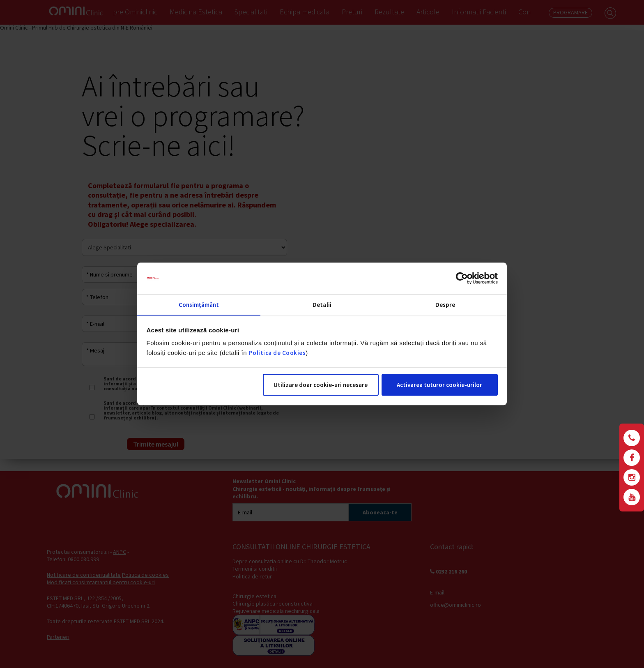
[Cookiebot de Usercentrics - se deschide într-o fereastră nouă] (462, 278)
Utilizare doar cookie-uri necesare (321, 385)
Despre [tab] (445, 305)
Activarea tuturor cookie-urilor (439, 385)
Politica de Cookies (277, 353)
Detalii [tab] (322, 305)
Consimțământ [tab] (199, 305)
